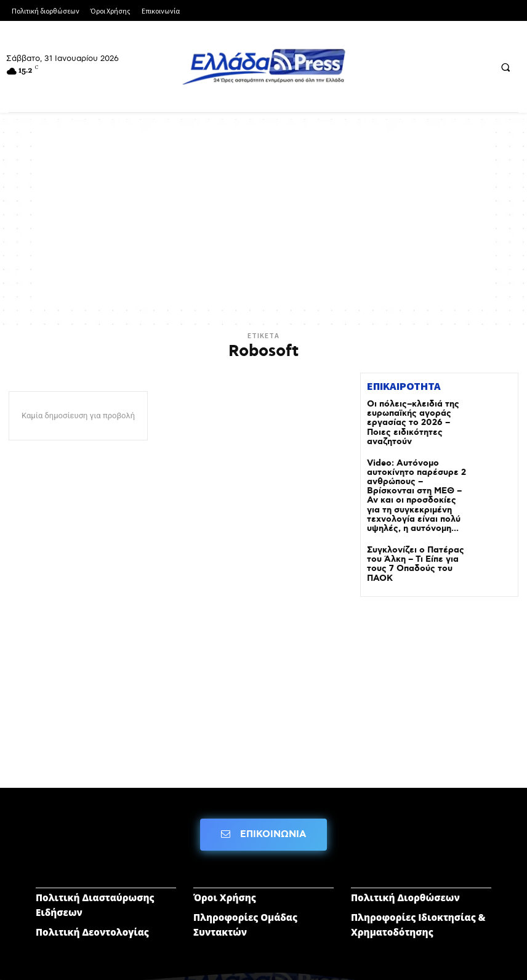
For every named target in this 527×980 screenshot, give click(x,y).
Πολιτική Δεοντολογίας (92, 908)
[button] (505, 67)
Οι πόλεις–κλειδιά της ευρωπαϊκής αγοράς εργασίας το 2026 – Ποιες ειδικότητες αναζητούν (413, 417)
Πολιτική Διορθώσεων (405, 873)
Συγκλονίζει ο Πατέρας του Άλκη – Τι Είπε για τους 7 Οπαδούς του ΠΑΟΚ (416, 537)
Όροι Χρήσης (225, 873)
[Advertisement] (263, 217)
